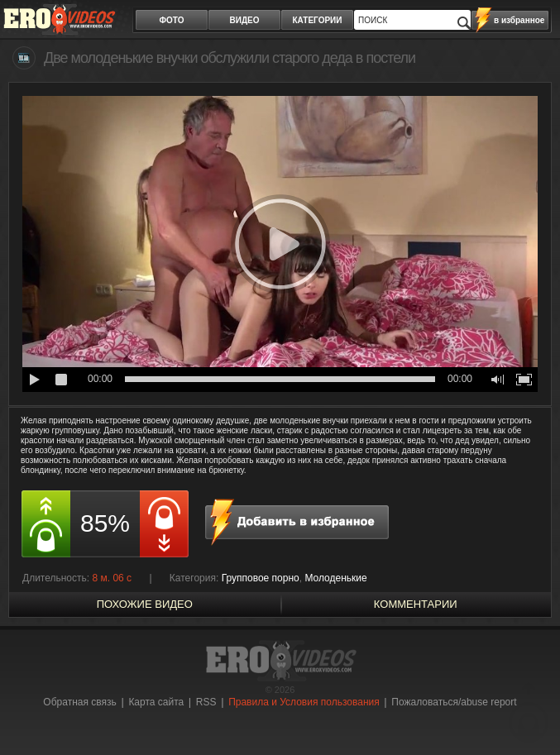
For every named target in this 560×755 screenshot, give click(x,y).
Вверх (529, 712)
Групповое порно (261, 578)
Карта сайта (156, 702)
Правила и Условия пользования (304, 702)
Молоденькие (335, 578)
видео (245, 20)
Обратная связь (79, 702)
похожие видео (145, 604)
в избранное (519, 20)
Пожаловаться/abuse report (454, 702)
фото (172, 20)
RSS (206, 702)
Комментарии (416, 604)
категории (318, 20)
